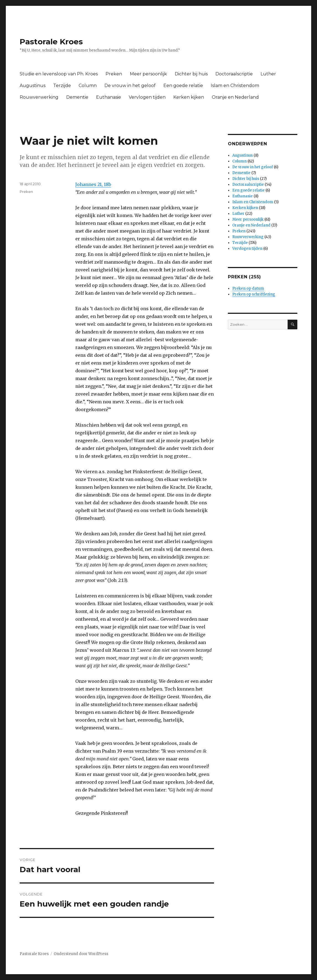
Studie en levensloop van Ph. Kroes (59, 74)
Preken (114, 74)
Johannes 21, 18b (93, 184)
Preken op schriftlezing (254, 294)
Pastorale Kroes (51, 42)
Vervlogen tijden (147, 97)
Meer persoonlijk (148, 74)
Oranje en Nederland (235, 97)
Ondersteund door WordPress (81, 954)
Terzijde (62, 86)
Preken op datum (248, 288)
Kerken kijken (189, 97)
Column (88, 86)
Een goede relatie (183, 86)
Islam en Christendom (235, 86)
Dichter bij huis (191, 74)
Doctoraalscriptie (234, 74)
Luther (268, 74)
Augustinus (33, 86)
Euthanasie (109, 97)
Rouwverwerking (39, 97)
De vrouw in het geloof (130, 86)
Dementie (77, 97)
